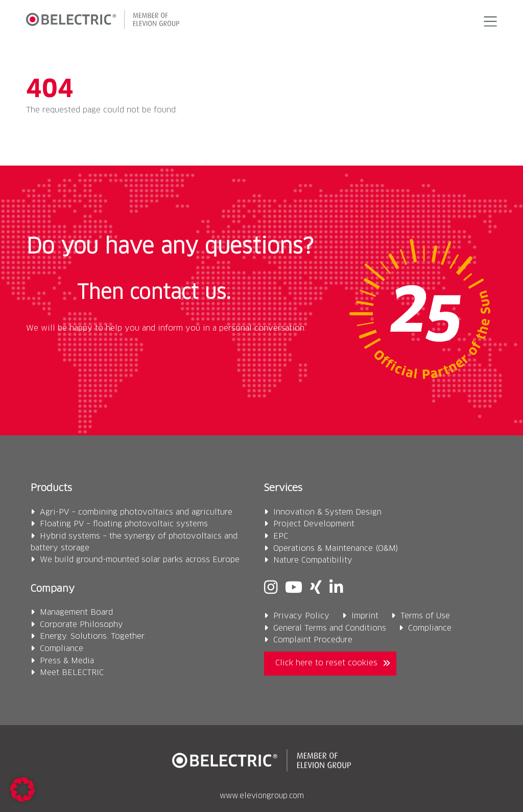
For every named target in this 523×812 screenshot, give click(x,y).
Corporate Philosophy (81, 625)
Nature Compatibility (313, 560)
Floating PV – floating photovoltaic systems (124, 524)
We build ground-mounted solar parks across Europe (140, 560)
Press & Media (67, 661)
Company (53, 589)
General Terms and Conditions (330, 628)
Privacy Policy (301, 616)
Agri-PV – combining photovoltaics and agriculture (136, 512)
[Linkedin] (336, 588)
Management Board (76, 612)
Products (51, 488)
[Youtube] (294, 588)
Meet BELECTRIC (72, 673)
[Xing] (316, 588)
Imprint (365, 616)
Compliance (62, 649)
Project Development (314, 524)
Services (283, 488)
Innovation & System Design (327, 512)
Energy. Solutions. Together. (93, 636)
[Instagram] (271, 588)
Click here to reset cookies (326, 663)
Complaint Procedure (313, 640)
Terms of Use (425, 616)
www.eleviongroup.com (262, 796)
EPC (281, 536)
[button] (488, 21)
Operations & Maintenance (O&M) (336, 549)
